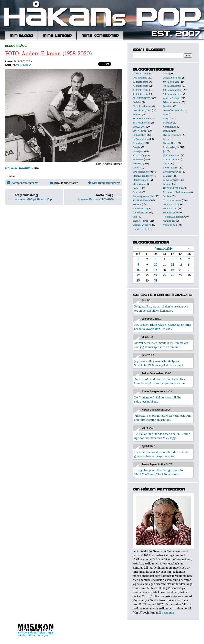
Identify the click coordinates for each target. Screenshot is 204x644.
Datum (167, 131)
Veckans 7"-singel (142, 225)
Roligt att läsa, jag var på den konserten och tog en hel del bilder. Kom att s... (161, 309)
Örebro (136, 188)
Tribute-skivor (140, 221)
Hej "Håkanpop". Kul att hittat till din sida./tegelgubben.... (157, 399)
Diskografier (139, 135)
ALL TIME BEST (141, 98)
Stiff (135, 217)
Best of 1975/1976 (172, 110)
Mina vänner (140, 184)
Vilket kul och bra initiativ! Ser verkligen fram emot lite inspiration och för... (163, 418)
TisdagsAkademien (173, 217)
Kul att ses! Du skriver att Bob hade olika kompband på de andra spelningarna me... (160, 381)
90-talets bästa (140, 94)
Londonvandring (172, 172)
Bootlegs (168, 123)
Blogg (166, 118)
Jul (165, 151)
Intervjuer (138, 151)
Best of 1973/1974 (142, 110)
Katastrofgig (139, 155)
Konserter (138, 159)
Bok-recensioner (141, 123)
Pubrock (137, 192)
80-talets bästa (140, 90)
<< (138, 249)
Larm (166, 163)
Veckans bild (170, 225)
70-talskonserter (172, 86)
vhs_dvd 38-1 (139, 229)
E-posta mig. (167, 613)
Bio (165, 114)
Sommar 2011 (170, 204)
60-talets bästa (171, 82)
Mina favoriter (171, 180)
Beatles (167, 106)
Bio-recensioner (141, 118)
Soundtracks (170, 213)
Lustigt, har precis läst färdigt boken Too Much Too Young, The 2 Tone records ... (159, 472)
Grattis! (137, 147)
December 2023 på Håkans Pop (33, 199)
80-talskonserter (172, 90)
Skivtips (137, 204)
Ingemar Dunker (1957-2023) (96, 199)
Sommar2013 (140, 208)
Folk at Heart (170, 143)
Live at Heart (170, 168)
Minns (167, 184)
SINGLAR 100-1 (141, 200)
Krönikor (137, 163)
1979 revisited (140, 78)
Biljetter (137, 114)
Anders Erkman (23, 65)
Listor (136, 168)
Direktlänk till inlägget (104, 183)
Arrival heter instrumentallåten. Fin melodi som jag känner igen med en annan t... (161, 345)
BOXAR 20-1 (139, 127)
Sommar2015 (170, 208)
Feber (166, 139)
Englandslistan (141, 139)
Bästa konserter (172, 102)
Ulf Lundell (169, 221)
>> (189, 249)
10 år (166, 73)
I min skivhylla (171, 147)
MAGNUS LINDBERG (18, 168)
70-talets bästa (140, 86)
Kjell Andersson (172, 155)
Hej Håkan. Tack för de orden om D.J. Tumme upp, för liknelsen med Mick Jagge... (162, 436)
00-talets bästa (141, 73)
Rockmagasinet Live (143, 196)
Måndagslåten (140, 180)
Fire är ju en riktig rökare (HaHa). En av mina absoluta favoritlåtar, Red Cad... (163, 327)
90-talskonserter (172, 94)
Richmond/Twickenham (176, 192)
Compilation (170, 127)
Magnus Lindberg (142, 176)
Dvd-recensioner (172, 135)
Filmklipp (138, 143)
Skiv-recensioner (172, 200)
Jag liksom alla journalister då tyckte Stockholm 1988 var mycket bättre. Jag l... (159, 363)
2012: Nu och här (172, 78)
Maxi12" (168, 176)
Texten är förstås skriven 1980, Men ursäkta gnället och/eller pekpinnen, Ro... (161, 454)
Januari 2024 (164, 249)
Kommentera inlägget (23, 183)
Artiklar (137, 102)
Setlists (167, 196)
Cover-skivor (139, 131)
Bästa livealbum (141, 106)
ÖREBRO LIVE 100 (173, 188)
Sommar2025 (140, 213)
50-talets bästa (140, 82)
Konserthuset (170, 159)
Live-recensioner (142, 172)
